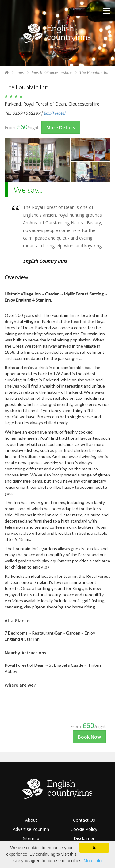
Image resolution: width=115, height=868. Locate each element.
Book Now (89, 737)
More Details (61, 127)
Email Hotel (54, 113)
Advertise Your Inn (31, 829)
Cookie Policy (84, 829)
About (31, 820)
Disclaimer (84, 838)
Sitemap (31, 838)
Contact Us (84, 820)
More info (93, 861)
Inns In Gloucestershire (52, 73)
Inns (20, 73)
